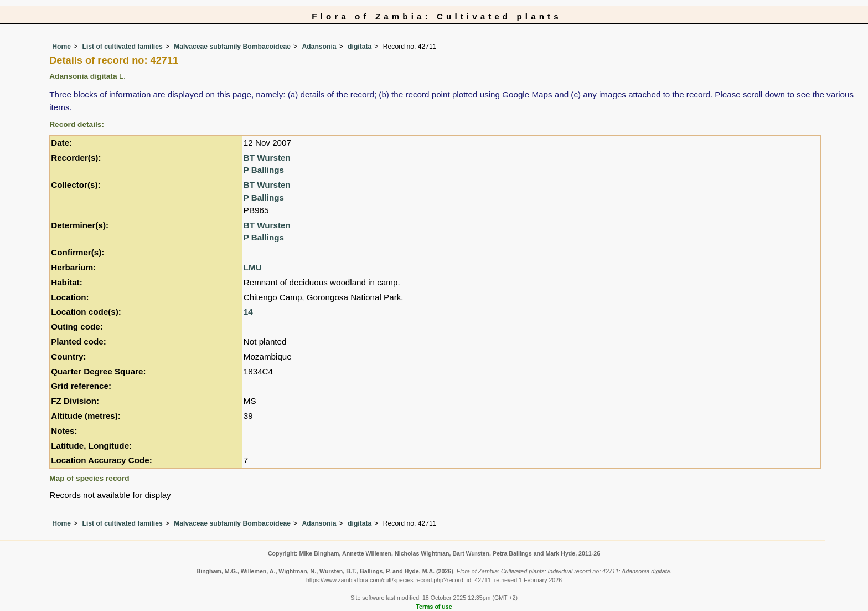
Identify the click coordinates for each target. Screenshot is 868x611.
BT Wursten (267, 158)
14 (248, 312)
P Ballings (264, 170)
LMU (253, 267)
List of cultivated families (122, 47)
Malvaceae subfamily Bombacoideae (232, 47)
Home (61, 47)
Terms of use (434, 607)
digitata (360, 47)
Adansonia (319, 47)
